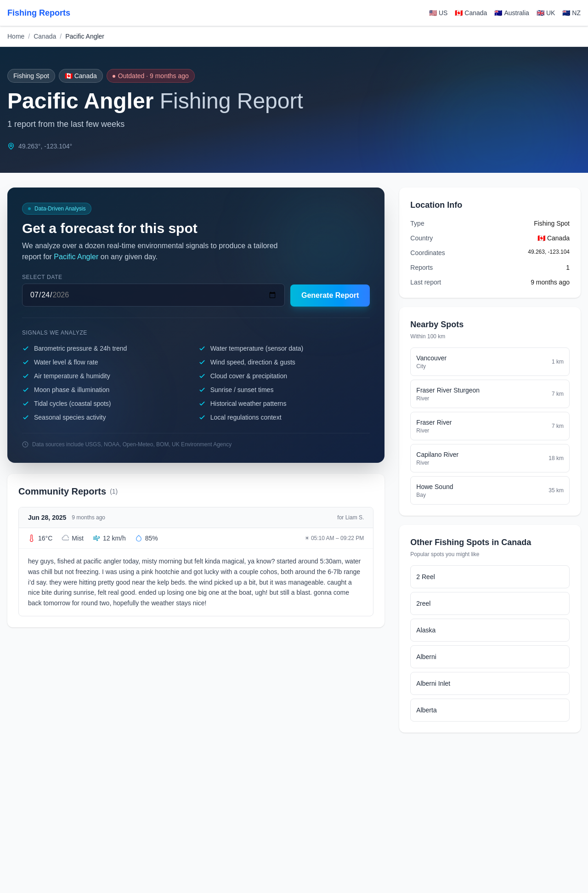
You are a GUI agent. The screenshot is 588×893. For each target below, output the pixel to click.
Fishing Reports (39, 13)
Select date (42, 277)
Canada (45, 36)
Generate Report (330, 295)
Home (16, 36)
